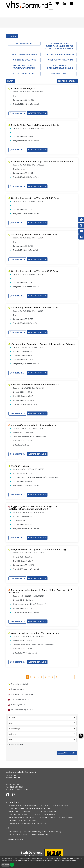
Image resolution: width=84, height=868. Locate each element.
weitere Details (37, 113)
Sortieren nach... (67, 81)
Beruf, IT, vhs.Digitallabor (24, 54)
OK (12, 865)
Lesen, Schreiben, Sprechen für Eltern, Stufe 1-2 (36, 631)
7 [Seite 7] (49, 674)
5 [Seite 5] (42, 674)
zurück (12, 36)
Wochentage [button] (42, 726)
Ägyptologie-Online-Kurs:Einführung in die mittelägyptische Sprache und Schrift (33, 506)
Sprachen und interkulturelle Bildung (60, 67)
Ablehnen (6, 865)
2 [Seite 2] (31, 674)
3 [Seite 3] (34, 674)
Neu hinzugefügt (24, 44)
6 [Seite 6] (45, 674)
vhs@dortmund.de (20, 787)
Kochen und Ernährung (24, 60)
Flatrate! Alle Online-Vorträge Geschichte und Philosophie (42, 161)
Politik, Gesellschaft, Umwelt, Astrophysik (24, 67)
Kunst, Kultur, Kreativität (60, 60)
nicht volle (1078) (16, 742)
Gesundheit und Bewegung (60, 54)
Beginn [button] (42, 715)
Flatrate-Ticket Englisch (24, 89)
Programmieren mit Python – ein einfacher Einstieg (38, 547)
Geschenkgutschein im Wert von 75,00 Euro (34, 307)
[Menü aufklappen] (51, 11)
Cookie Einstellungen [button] (15, 837)
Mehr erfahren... (21, 865)
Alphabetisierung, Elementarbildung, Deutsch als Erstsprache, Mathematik (60, 46)
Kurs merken (17, 113)
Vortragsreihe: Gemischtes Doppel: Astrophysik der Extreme (43, 343)
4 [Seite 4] (38, 674)
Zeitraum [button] (42, 731)
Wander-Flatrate (20, 464)
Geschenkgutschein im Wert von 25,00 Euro (34, 234)
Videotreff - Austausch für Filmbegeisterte (33, 424)
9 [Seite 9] (56, 674)
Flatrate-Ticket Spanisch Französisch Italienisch (36, 125)
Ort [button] (42, 720)
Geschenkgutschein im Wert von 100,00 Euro (35, 198)
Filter (10, 81)
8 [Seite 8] (53, 674)
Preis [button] (42, 737)
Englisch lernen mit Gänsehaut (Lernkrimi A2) (35, 383)
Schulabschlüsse (60, 74)
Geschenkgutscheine (24, 74)
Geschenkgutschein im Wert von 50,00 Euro (34, 270)
